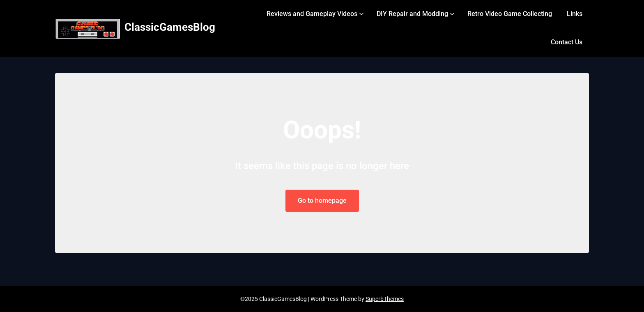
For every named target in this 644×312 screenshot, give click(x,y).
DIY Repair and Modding (412, 14)
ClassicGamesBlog (170, 27)
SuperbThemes (385, 299)
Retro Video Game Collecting (510, 14)
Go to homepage (322, 201)
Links (575, 14)
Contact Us (567, 42)
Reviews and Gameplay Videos (312, 14)
